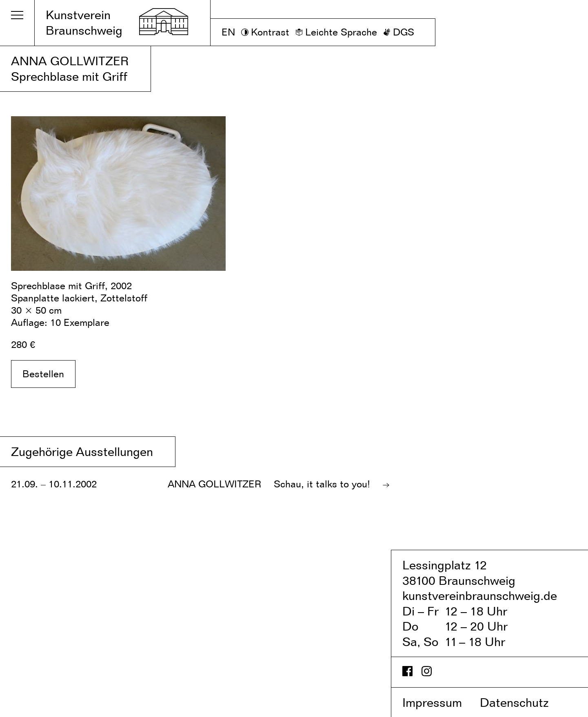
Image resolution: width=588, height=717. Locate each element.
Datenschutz (523, 702)
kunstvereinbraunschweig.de (480, 595)
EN (228, 32)
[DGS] (399, 32)
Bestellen (43, 374)
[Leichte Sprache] (336, 32)
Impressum (439, 702)
